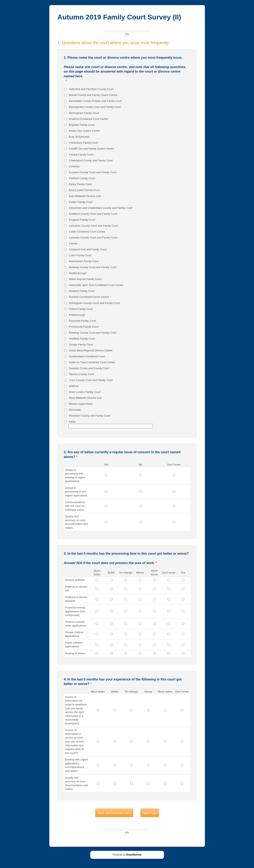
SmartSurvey (134, 855)
